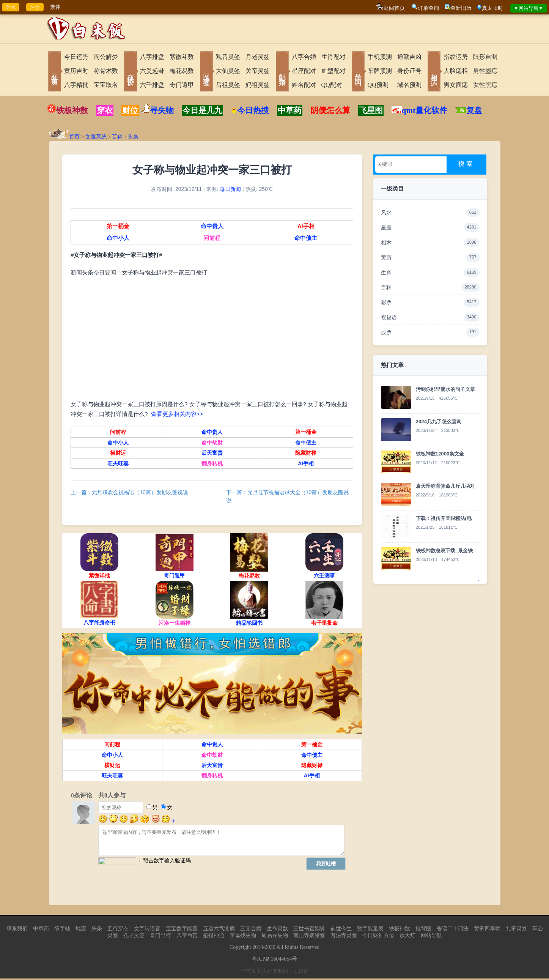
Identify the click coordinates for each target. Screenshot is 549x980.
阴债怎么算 (330, 110)
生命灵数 (277, 930)
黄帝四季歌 (487, 930)
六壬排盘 (152, 85)
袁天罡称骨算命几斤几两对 (445, 486)
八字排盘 (152, 57)
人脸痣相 (456, 71)
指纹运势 (456, 57)
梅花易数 (182, 71)
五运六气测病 (219, 930)
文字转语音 (147, 930)
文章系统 (96, 137)
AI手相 (305, 227)
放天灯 (407, 937)
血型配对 (333, 71)
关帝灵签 (258, 71)
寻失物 (162, 110)
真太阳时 (492, 8)
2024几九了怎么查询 (439, 421)
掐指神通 (214, 937)
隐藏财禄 (305, 454)
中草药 (290, 110)
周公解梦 (106, 57)
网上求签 (206, 72)
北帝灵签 (516, 930)
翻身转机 (212, 464)
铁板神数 (72, 110)
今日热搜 (250, 110)
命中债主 (305, 239)
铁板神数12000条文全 (440, 454)
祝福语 (430, 317)
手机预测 (380, 57)
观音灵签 (228, 57)
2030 (270, 949)
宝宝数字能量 (182, 930)
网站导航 (431, 937)
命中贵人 (212, 227)
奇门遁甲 (182, 85)
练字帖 (62, 930)
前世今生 (341, 930)
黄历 (430, 257)
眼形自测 (485, 57)
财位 (130, 110)
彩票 (430, 302)
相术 (430, 243)
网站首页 (55, 72)
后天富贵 (212, 454)
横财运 (118, 454)
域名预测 (409, 85)
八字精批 (76, 85)
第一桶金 (118, 227)
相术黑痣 (434, 72)
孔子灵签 (134, 937)
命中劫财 (212, 443)
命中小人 (118, 239)
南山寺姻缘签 (309, 937)
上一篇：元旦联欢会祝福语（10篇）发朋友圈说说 (131, 493)
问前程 (212, 239)
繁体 (55, 7)
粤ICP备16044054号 (275, 960)
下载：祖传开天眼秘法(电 (444, 518)
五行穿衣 (118, 930)
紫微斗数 (182, 57)
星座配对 (304, 71)
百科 (117, 137)
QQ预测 (378, 85)
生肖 (430, 273)
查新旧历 (461, 8)
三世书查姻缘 (309, 930)
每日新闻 (230, 190)
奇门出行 (160, 937)
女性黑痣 (485, 85)
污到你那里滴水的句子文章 (445, 389)
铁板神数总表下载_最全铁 (444, 551)
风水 (430, 213)
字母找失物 (243, 937)
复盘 (474, 110)
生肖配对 (333, 57)
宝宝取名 (106, 85)
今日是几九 (202, 110)
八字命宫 (187, 937)
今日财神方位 (378, 937)
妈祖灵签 (258, 85)
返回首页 (394, 8)
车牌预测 (380, 71)
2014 (258, 949)
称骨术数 (106, 71)
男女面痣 (456, 85)
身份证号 (409, 71)
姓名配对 (304, 85)
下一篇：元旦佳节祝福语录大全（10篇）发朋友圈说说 (288, 497)
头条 (133, 137)
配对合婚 (282, 72)
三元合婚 (251, 930)
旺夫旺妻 (118, 464)
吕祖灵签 (228, 85)
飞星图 (371, 110)
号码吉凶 (358, 72)
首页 (74, 137)
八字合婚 (304, 57)
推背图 (423, 930)
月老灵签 (258, 57)
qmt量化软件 (425, 110)
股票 (430, 332)
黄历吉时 (76, 71)
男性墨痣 (485, 71)
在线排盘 (131, 72)
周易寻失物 (275, 937)
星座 (430, 227)
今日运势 (76, 57)
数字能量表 (370, 930)
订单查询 (428, 8)
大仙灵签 (228, 71)
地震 (81, 930)
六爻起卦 (152, 71)
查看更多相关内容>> (178, 415)
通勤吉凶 (409, 57)
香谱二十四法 (453, 930)
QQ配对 (332, 85)
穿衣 (105, 110)
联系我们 (17, 930)
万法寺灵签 (344, 937)
